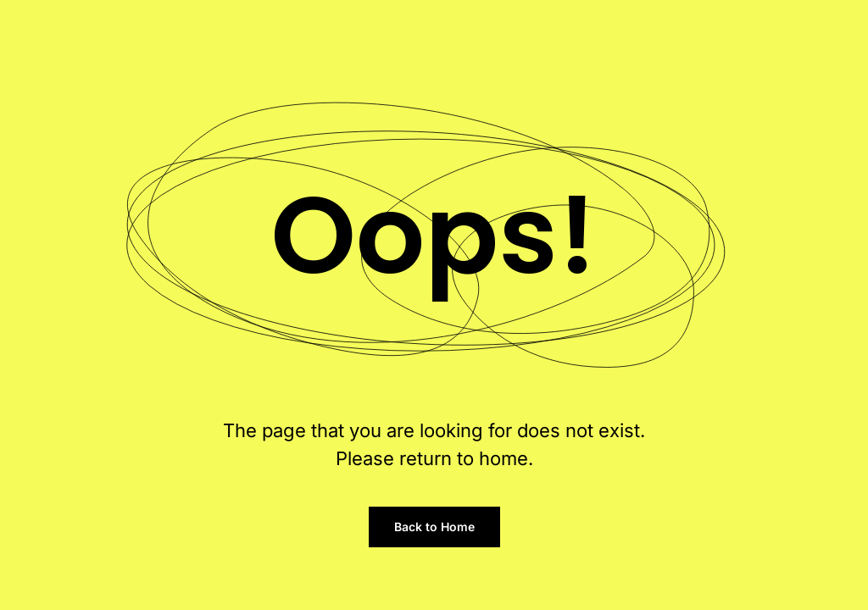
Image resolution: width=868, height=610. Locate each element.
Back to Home (434, 527)
